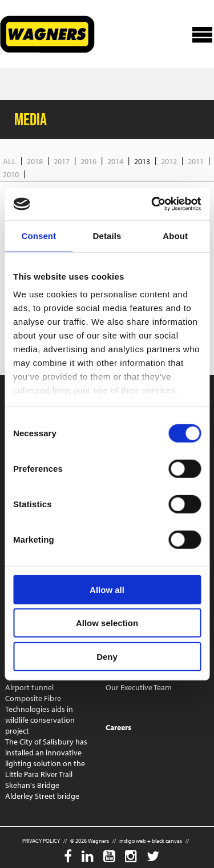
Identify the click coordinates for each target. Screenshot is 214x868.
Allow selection (107, 623)
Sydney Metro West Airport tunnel (38, 682)
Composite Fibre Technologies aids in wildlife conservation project (40, 714)
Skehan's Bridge (32, 785)
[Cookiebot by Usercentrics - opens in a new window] (152, 204)
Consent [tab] (39, 235)
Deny (107, 656)
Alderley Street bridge (42, 796)
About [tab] (175, 235)
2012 (169, 161)
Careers (118, 727)
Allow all (107, 589)
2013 (142, 161)
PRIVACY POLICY (41, 841)
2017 (62, 161)
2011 (196, 161)
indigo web (133, 841)
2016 (88, 161)
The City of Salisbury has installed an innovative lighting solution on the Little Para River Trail (46, 758)
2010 (11, 174)
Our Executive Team (139, 687)
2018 (35, 161)
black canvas (167, 841)
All (9, 161)
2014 (115, 161)
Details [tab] (107, 235)
